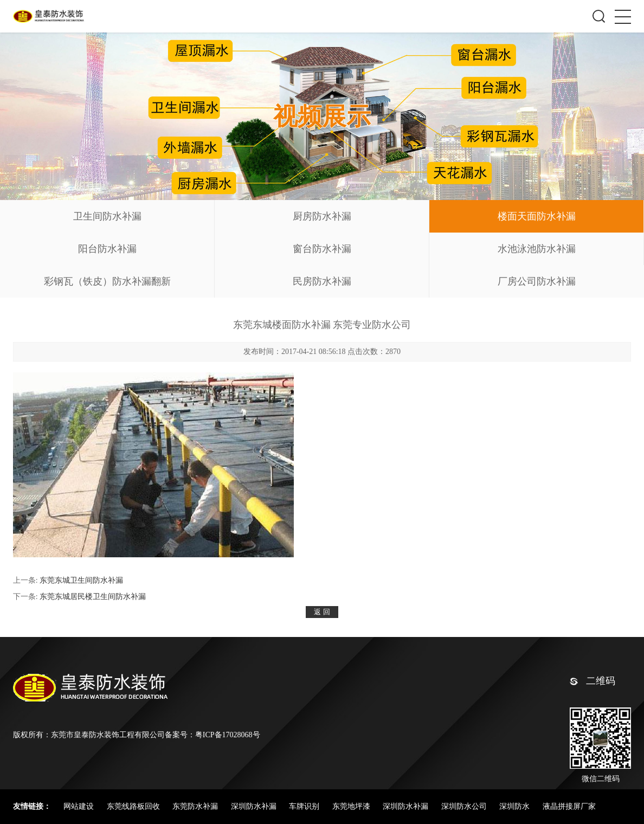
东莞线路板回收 (134, 806)
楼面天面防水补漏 (537, 216)
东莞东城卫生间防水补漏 (81, 580)
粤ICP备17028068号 (228, 735)
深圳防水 (516, 806)
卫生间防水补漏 (107, 216)
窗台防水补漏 (322, 249)
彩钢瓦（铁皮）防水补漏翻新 (107, 281)
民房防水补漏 (322, 281)
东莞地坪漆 (352, 806)
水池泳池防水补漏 (537, 249)
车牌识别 (305, 806)
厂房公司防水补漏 (537, 281)
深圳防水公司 (465, 806)
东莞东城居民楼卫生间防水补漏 (93, 597)
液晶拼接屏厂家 (569, 806)
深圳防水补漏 (255, 806)
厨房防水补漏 (322, 216)
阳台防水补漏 (107, 249)
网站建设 (80, 806)
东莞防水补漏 (196, 806)
